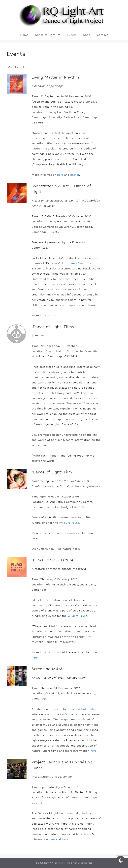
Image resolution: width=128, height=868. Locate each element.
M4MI (64, 714)
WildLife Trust (69, 523)
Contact (102, 35)
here (60, 175)
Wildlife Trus (77, 616)
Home (24, 35)
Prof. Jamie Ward (74, 263)
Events (72, 35)
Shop (87, 35)
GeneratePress (85, 863)
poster (75, 175)
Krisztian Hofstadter (82, 709)
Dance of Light (49, 35)
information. (48, 315)
